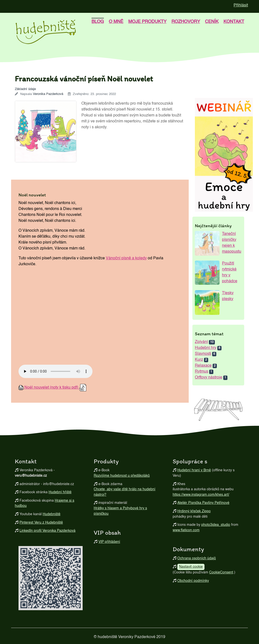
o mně (116, 22)
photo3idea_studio (216, 525)
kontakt (234, 22)
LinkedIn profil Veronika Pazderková (47, 531)
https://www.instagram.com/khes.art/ (201, 495)
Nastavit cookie (191, 567)
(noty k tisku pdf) (53, 388)
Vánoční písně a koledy (126, 258)
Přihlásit (241, 5)
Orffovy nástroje (209, 378)
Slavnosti (203, 354)
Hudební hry (206, 348)
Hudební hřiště (60, 492)
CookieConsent (221, 572)
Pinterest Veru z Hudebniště (41, 523)
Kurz (199, 360)
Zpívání (201, 342)
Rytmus (202, 372)
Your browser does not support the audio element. (55, 371)
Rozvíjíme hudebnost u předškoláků (122, 476)
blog (98, 22)
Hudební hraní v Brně (194, 470)
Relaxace (203, 366)
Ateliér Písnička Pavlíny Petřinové (203, 503)
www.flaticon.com (186, 530)
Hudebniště (52, 514)
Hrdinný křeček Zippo (194, 511)
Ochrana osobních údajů (197, 558)
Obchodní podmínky (193, 581)
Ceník (212, 22)
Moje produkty (147, 22)
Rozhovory (186, 22)
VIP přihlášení (109, 542)
